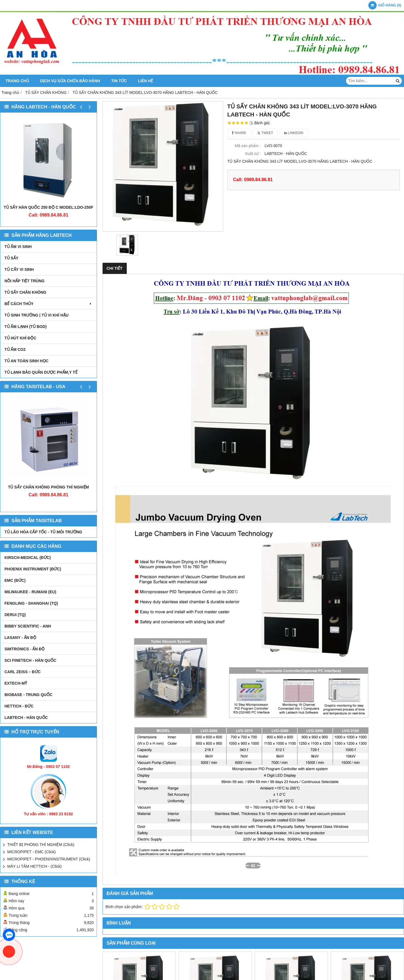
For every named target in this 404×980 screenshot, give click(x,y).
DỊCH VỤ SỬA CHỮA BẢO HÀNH (70, 81)
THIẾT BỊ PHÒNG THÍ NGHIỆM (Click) (41, 845)
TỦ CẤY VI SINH (19, 269)
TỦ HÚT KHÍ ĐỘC (20, 338)
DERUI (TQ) (15, 615)
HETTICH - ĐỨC (19, 706)
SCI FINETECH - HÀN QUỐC (30, 660)
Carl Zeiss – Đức (23, 672)
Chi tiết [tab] (115, 268)
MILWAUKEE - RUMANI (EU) (30, 592)
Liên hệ (145, 81)
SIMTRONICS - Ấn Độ (25, 649)
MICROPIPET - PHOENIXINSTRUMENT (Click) (49, 859)
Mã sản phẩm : (248, 146)
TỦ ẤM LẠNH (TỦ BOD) (26, 327)
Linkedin (294, 133)
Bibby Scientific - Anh (28, 626)
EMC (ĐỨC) (15, 580)
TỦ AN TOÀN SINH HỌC (26, 361)
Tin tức (119, 81)
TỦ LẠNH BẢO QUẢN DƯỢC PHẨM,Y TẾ (41, 372)
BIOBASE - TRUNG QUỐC (28, 695)
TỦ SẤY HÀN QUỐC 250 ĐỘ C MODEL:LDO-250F (48, 207)
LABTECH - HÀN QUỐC (26, 718)
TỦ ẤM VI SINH (18, 247)
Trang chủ (17, 81)
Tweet (265, 133)
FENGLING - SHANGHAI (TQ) (31, 603)
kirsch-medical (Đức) (28, 558)
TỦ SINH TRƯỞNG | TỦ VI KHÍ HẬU (36, 315)
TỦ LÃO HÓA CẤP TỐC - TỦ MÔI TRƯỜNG (43, 532)
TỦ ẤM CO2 (15, 349)
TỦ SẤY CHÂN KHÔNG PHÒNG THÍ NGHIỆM (48, 487)
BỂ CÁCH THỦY (48, 304)
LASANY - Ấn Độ (20, 638)
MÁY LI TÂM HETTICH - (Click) (35, 866)
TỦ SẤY (11, 258)
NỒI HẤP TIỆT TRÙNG (25, 281)
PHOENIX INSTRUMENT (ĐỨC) (33, 569)
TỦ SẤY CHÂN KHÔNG (25, 292)
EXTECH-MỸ (16, 683)
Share (239, 133)
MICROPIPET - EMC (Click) (31, 852)
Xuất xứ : (253, 154)
